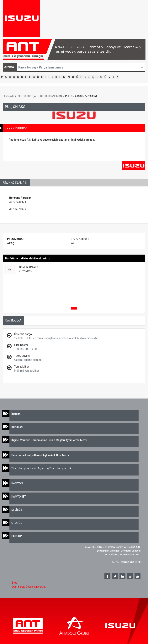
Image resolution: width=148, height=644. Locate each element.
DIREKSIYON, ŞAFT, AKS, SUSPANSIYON (40, 96)
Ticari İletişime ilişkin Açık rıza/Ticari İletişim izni (41, 468)
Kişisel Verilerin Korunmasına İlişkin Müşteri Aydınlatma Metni (49, 440)
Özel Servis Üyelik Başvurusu (29, 587)
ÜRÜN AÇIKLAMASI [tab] (15, 183)
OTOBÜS (17, 523)
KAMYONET (19, 496)
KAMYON (17, 483)
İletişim (16, 414)
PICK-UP (17, 536)
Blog (15, 583)
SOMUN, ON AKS (29, 269)
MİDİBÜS (17, 510)
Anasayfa (9, 96)
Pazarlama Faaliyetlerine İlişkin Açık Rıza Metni (40, 455)
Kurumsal (17, 427)
